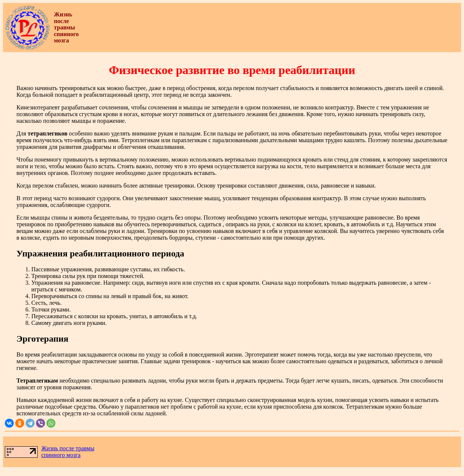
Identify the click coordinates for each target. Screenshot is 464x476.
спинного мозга (61, 455)
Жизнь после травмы (68, 448)
